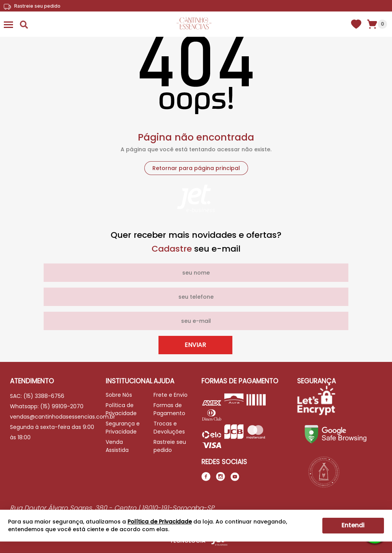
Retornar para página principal (196, 168)
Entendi (353, 525)
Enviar (195, 345)
